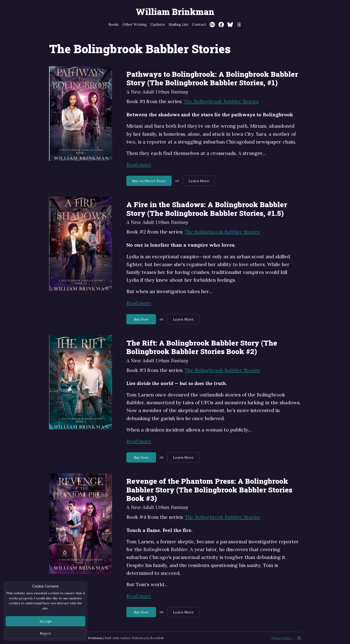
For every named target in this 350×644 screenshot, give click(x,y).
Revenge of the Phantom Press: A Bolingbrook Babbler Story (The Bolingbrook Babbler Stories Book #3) (209, 490)
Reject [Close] (45, 633)
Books (114, 24)
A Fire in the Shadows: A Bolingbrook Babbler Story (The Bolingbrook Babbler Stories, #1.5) (207, 209)
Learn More (199, 181)
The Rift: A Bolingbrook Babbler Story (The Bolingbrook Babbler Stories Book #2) (202, 347)
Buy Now (141, 319)
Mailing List (178, 24)
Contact (199, 24)
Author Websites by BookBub (142, 638)
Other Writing (134, 24)
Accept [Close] (46, 621)
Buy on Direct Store (149, 181)
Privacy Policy (282, 638)
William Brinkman (175, 12)
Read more (139, 165)
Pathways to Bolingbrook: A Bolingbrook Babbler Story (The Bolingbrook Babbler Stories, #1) (212, 78)
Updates (158, 24)
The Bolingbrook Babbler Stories (221, 101)
